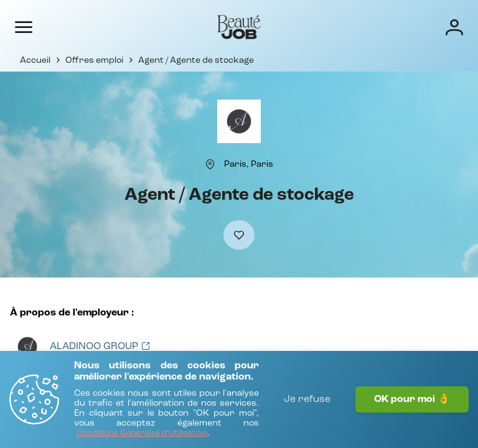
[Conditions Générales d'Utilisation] (142, 434)
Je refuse (307, 399)
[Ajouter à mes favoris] (239, 235)
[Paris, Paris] (249, 164)
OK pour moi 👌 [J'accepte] (412, 399)
